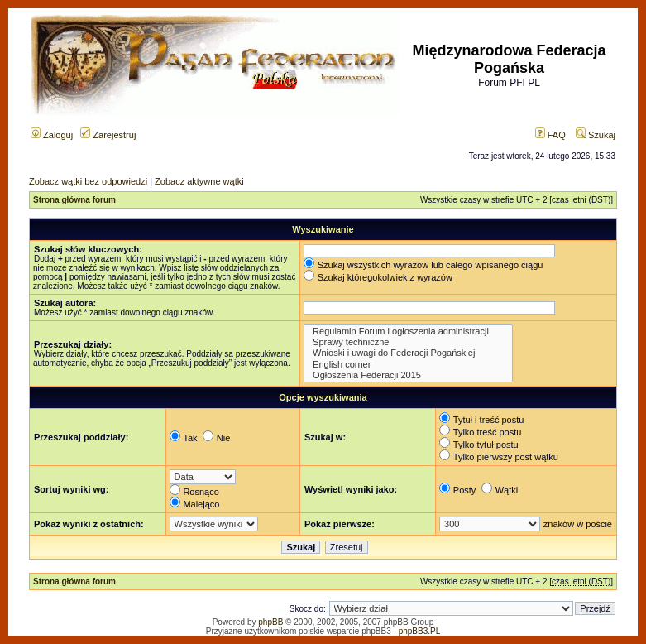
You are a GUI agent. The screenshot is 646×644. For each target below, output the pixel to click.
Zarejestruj (108, 135)
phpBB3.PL (420, 631)
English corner (408, 365)
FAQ (550, 135)
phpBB (270, 622)
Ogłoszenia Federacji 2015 (408, 375)
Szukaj (596, 135)
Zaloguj (52, 135)
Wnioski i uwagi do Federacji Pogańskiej (408, 353)
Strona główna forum (74, 200)
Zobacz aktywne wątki (199, 181)
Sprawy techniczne (408, 342)
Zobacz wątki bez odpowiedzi (88, 181)
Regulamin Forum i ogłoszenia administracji (408, 332)
